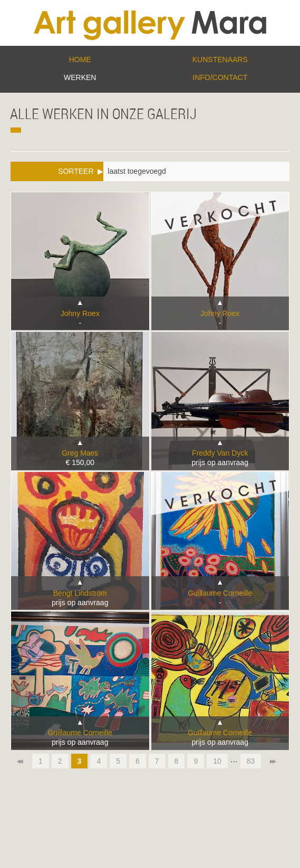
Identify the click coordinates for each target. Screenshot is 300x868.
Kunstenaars (220, 60)
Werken (80, 77)
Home (80, 60)
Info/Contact (220, 77)
